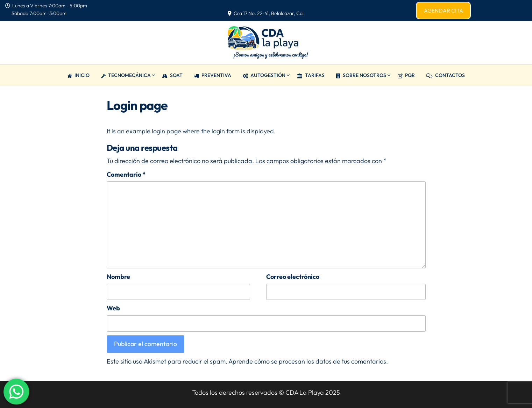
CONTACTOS (446, 75)
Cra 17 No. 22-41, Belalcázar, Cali (266, 13)
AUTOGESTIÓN (264, 75)
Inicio (79, 75)
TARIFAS (311, 75)
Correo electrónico (293, 277)
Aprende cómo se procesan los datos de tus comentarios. (308, 361)
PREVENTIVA (213, 75)
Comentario (126, 174)
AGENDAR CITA (444, 10)
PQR (406, 75)
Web (113, 308)
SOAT (172, 75)
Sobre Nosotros (361, 75)
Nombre (118, 277)
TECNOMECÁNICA (126, 75)
